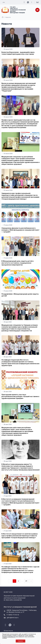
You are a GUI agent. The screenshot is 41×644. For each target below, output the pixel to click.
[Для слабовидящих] (37, 2)
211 (26, 581)
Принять (20, 641)
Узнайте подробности (9, 637)
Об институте (8, 631)
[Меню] (37, 10)
